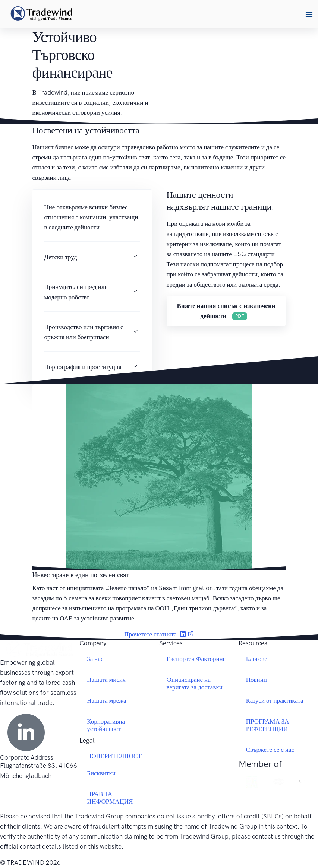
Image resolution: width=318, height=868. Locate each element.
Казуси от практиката (275, 700)
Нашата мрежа (106, 700)
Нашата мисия (106, 680)
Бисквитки (101, 773)
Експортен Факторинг (196, 659)
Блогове (257, 659)
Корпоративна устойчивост (106, 725)
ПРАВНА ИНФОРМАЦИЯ (110, 798)
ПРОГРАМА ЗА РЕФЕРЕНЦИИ (268, 725)
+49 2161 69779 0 (27, 806)
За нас (95, 659)
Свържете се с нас (270, 750)
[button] (309, 14)
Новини (256, 680)
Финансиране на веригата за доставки (195, 683)
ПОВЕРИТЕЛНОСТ (114, 756)
